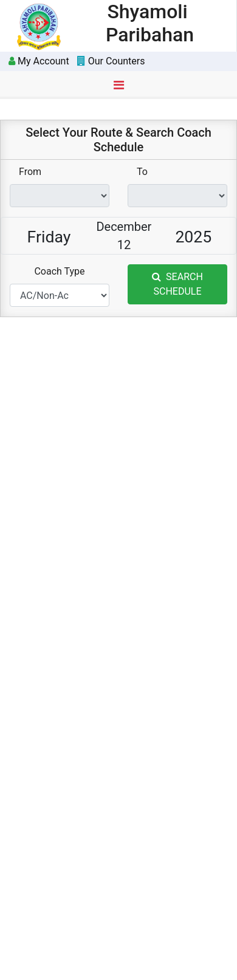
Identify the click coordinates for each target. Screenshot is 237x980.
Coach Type (59, 271)
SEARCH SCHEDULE (177, 284)
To (142, 172)
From (30, 172)
